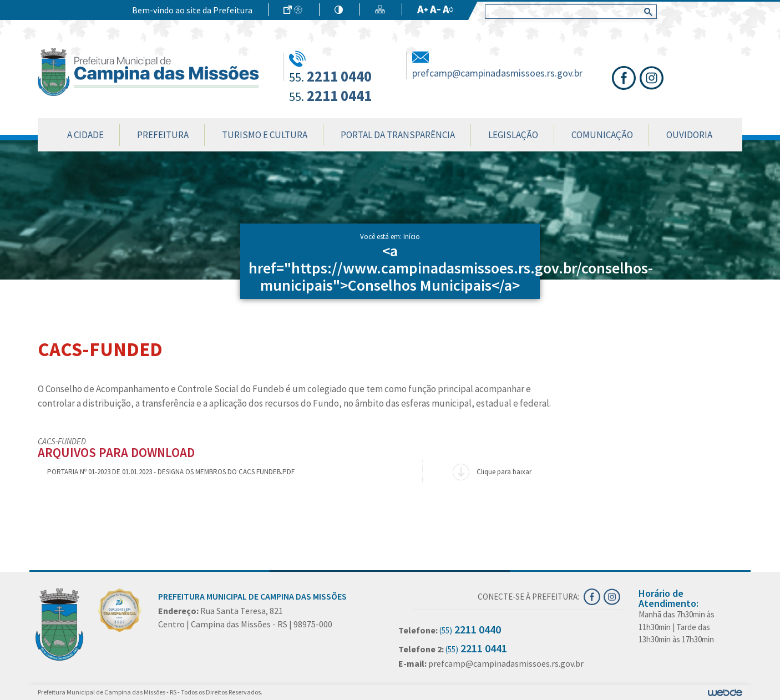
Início (412, 237)
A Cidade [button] (85, 135)
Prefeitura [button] (163, 135)
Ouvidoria (689, 135)
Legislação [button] (513, 135)
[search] (569, 12)
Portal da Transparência (398, 135)
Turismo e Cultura (265, 135)
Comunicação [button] (602, 135)
